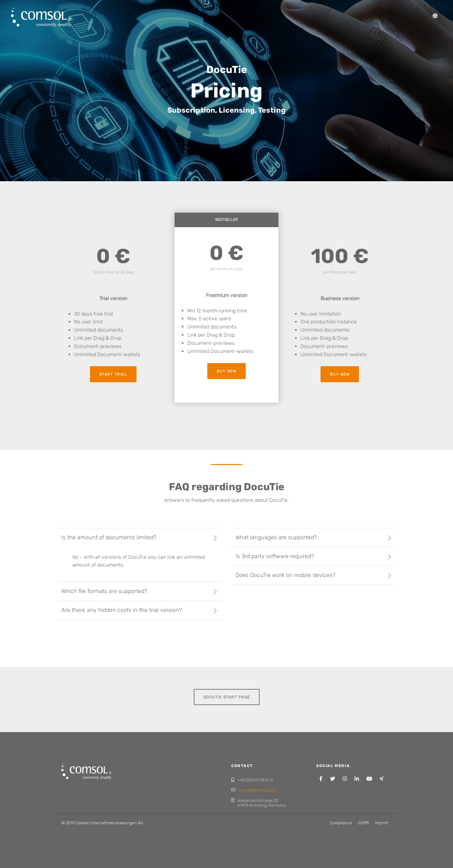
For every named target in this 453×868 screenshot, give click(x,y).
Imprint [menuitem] (382, 823)
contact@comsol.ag (257, 790)
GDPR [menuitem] (363, 823)
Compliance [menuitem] (341, 823)
